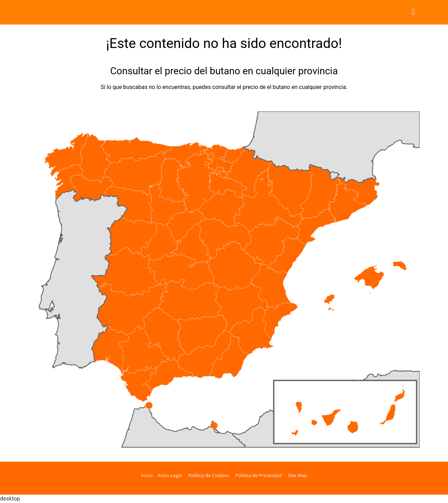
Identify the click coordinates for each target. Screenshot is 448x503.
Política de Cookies (209, 475)
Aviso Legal (170, 475)
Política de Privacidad (258, 475)
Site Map (297, 475)
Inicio (147, 475)
